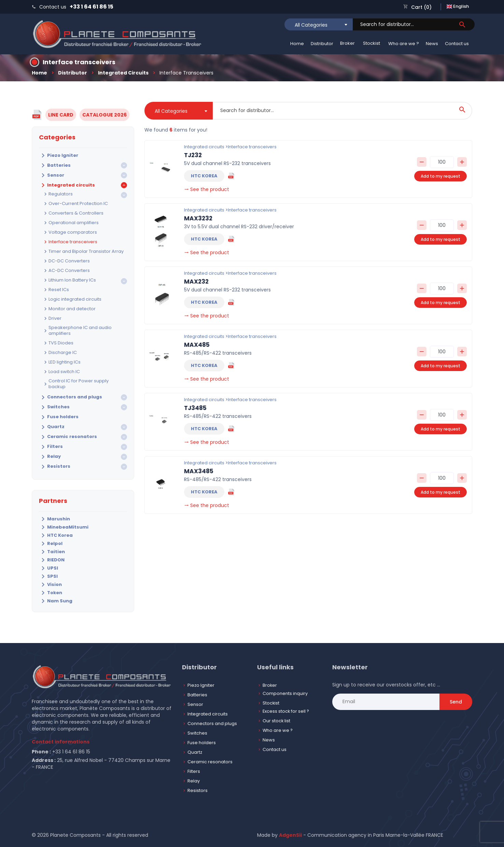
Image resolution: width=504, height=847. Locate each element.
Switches (54, 407)
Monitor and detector (69, 309)
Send (456, 702)
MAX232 (196, 282)
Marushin (54, 519)
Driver (52, 318)
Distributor (322, 44)
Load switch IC (61, 372)
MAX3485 (199, 471)
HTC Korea (56, 535)
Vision (50, 585)
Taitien (52, 552)
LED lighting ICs (61, 362)
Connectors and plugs (71, 397)
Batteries (55, 165)
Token (51, 593)
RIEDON (52, 560)
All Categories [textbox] (311, 25)
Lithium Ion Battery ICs (69, 280)
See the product (207, 189)
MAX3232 (198, 218)
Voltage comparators (70, 232)
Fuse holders (59, 417)
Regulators (58, 194)
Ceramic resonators (68, 437)
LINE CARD (61, 115)
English (458, 6)
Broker (347, 43)
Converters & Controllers (73, 213)
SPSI (48, 576)
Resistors (55, 467)
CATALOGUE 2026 (104, 115)
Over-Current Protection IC (75, 204)
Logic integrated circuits (72, 299)
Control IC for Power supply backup (75, 384)
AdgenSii (290, 835)
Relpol (51, 544)
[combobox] (319, 24)
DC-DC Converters (66, 261)
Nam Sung (56, 601)
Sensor (52, 175)
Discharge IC (60, 353)
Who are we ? (404, 44)
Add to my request (440, 176)
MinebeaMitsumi (64, 527)
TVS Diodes (58, 343)
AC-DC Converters (66, 271)
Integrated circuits (123, 73)
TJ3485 (195, 408)
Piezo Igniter (59, 155)
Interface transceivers (70, 242)
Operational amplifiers (71, 223)
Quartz (52, 427)
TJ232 (193, 155)
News (432, 44)
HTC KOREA (204, 176)
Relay (50, 457)
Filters (51, 447)
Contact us (457, 44)
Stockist (372, 43)
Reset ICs (56, 290)
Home (297, 44)
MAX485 (197, 345)
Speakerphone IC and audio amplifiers (77, 331)
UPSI (48, 568)
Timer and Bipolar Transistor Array (83, 251)
